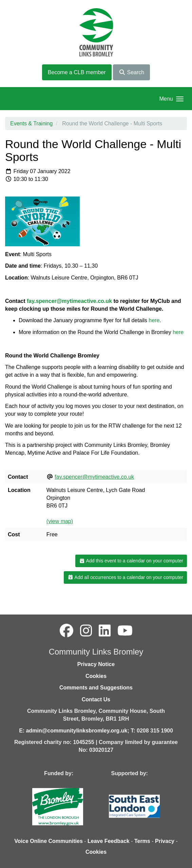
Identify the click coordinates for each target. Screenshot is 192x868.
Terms (142, 841)
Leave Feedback (109, 841)
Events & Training (31, 123)
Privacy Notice (96, 664)
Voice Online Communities (49, 841)
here (154, 320)
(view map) (60, 521)
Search (131, 72)
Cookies (96, 676)
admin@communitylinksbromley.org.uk (77, 731)
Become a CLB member (77, 72)
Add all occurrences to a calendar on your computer (125, 577)
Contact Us (96, 699)
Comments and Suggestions (96, 688)
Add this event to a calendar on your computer (131, 561)
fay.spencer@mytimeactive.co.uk (69, 301)
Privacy (165, 841)
